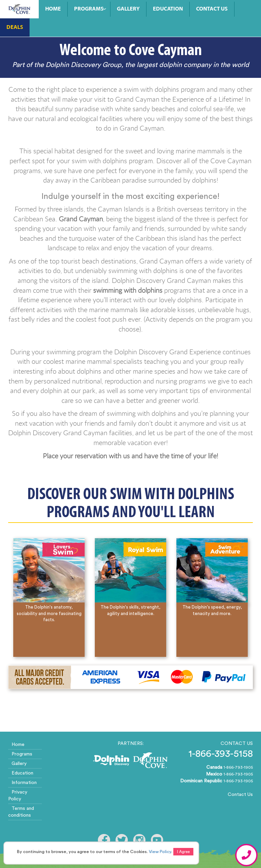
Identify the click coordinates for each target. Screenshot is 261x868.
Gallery (128, 9)
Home (53, 9)
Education (168, 9)
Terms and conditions (21, 812)
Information (24, 783)
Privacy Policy (18, 796)
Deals (15, 28)
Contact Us (212, 9)
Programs (89, 9)
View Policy (160, 852)
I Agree (183, 852)
